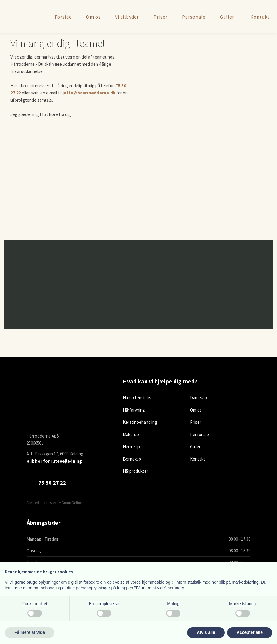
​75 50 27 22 (52, 483)
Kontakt (260, 16)
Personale (194, 16)
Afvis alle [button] (206, 632)
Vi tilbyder (127, 16)
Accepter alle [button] (250, 632)
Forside (63, 16)
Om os (93, 16)
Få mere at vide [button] (30, 632)
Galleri (228, 16)
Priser (161, 16)
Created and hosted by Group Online (54, 502)
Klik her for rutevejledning (54, 461)
